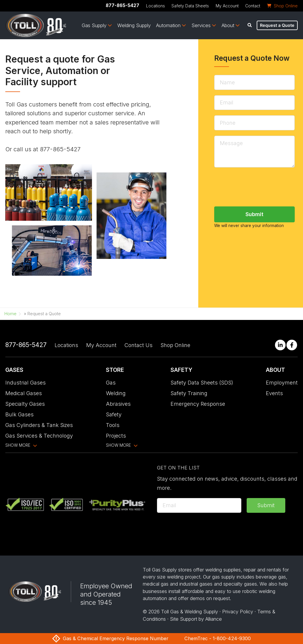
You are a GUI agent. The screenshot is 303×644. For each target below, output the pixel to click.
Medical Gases (24, 393)
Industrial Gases (26, 383)
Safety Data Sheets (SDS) (202, 383)
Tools (113, 425)
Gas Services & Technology (39, 436)
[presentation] (202, 530)
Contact (253, 6)
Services (201, 25)
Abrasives (118, 404)
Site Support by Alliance (196, 619)
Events (274, 393)
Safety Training (189, 393)
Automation (168, 25)
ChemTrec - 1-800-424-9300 (218, 638)
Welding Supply (134, 25)
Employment (282, 383)
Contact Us (139, 345)
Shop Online (175, 345)
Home (10, 314)
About (228, 25)
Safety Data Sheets (190, 6)
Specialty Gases (25, 404)
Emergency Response (198, 404)
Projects (116, 436)
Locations (155, 6)
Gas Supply (94, 25)
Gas (111, 383)
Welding (116, 393)
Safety (114, 414)
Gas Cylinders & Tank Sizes (39, 425)
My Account (227, 6)
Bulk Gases (19, 414)
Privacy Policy (238, 612)
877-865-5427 (122, 5)
